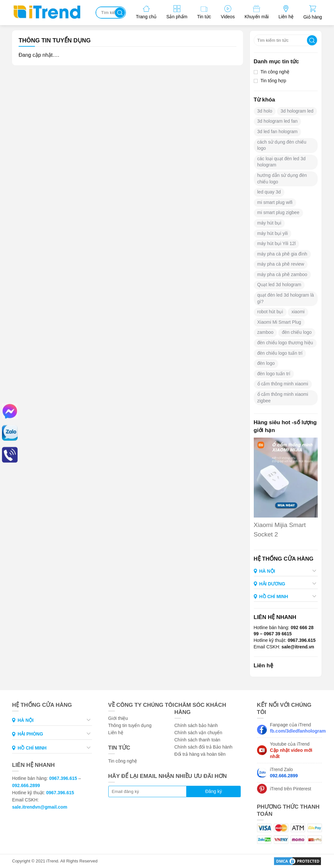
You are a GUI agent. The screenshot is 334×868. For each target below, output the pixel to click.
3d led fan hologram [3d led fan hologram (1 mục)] (278, 132)
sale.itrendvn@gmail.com (40, 807)
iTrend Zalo (284, 773)
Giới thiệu (118, 718)
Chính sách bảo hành (196, 725)
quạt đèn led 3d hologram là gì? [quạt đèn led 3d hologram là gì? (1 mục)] (286, 298)
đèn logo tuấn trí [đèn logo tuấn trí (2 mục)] (274, 374)
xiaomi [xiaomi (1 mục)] (298, 312)
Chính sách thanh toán (197, 740)
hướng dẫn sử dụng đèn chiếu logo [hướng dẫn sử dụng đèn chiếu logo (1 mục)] (282, 178)
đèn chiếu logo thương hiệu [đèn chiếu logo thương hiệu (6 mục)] (285, 343)
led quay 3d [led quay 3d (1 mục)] (269, 192)
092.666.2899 (26, 785)
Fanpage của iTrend (296, 728)
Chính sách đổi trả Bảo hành (204, 747)
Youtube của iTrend (291, 750)
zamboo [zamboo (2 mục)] (266, 332)
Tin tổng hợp (273, 81)
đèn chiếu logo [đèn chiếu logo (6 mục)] (297, 332)
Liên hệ (116, 733)
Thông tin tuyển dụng (130, 725)
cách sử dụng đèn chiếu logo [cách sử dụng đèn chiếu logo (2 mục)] (282, 145)
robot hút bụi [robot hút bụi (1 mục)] (270, 312)
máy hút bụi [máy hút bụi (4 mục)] (269, 223)
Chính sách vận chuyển (198, 733)
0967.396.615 (63, 778)
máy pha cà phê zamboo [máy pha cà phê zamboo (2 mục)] (282, 274)
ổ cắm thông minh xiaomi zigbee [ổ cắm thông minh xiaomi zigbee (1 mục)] (283, 397)
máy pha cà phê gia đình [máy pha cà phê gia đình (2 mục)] (282, 254)
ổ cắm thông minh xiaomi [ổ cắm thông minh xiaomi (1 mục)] (283, 384)
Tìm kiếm (120, 13)
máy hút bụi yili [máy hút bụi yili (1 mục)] (273, 233)
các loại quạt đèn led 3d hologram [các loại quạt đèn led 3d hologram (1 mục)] (281, 162)
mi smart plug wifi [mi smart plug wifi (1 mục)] (275, 202)
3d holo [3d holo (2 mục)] (265, 111)
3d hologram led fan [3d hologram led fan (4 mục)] (278, 121)
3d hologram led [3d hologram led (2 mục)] (297, 111)
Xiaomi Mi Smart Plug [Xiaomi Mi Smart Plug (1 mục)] (279, 322)
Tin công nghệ (275, 72)
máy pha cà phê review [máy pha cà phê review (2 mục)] (281, 264)
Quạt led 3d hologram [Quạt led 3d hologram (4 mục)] (279, 285)
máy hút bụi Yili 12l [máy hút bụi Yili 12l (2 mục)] (277, 243)
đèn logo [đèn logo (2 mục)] (266, 363)
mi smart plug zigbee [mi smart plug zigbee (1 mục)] (278, 212)
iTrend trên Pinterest (291, 789)
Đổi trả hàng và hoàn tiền (200, 754)
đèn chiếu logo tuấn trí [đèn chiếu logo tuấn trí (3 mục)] (280, 353)
